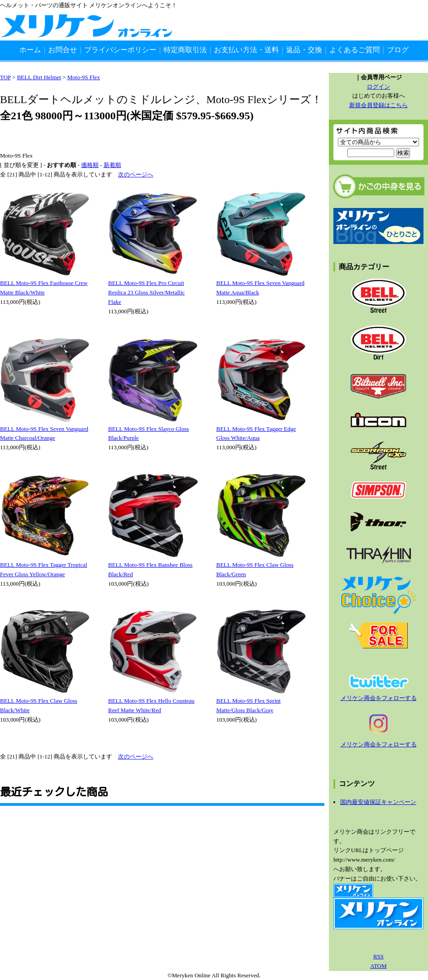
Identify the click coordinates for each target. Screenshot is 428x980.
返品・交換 (304, 50)
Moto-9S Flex (84, 77)
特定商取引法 (185, 50)
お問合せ (63, 50)
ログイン (378, 87)
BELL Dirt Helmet (39, 77)
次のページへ (136, 174)
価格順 (90, 165)
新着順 (112, 165)
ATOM (379, 966)
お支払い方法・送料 (246, 50)
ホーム (30, 50)
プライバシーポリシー (120, 50)
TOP (5, 77)
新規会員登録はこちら (378, 105)
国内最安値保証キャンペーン (378, 802)
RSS (378, 956)
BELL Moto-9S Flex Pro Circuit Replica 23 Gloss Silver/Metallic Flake (146, 292)
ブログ (398, 50)
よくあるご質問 (355, 50)
